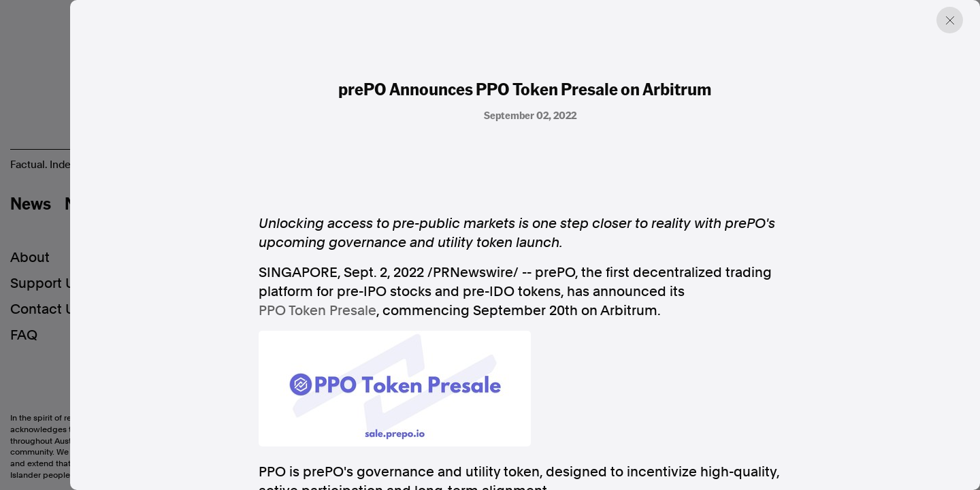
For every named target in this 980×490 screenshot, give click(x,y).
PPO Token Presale (317, 310)
